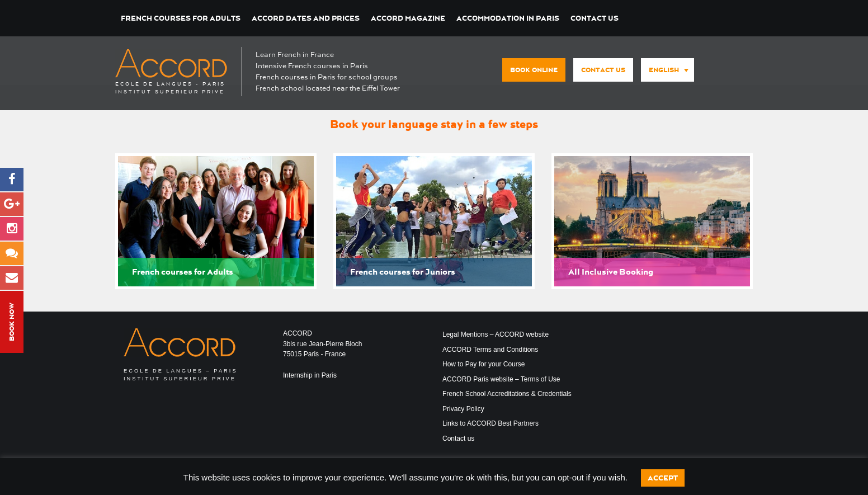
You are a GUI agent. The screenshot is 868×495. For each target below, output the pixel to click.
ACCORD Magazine (408, 18)
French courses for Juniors (403, 272)
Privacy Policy (463, 409)
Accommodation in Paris (508, 18)
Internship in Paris (310, 375)
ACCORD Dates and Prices (306, 18)
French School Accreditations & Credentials (507, 394)
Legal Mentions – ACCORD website (496, 334)
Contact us (595, 18)
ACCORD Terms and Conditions (490, 350)
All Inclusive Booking (611, 272)
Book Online (534, 70)
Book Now (12, 322)
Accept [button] (663, 478)
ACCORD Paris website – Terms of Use (501, 379)
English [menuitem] (664, 70)
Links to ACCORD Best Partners (490, 423)
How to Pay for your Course (483, 364)
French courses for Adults (181, 18)
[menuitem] (667, 70)
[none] (665, 70)
